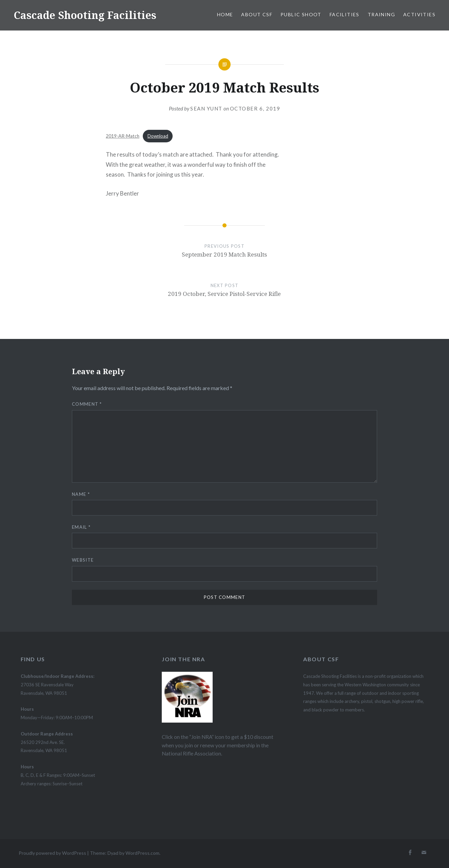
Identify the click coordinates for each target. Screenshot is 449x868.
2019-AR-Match (123, 136)
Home (225, 14)
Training (381, 14)
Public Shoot (301, 14)
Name (81, 494)
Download (158, 136)
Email (81, 527)
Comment (87, 404)
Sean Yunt (206, 108)
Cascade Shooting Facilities (85, 15)
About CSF (257, 14)
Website (83, 560)
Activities (419, 14)
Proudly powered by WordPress (52, 853)
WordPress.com (142, 853)
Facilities (345, 14)
